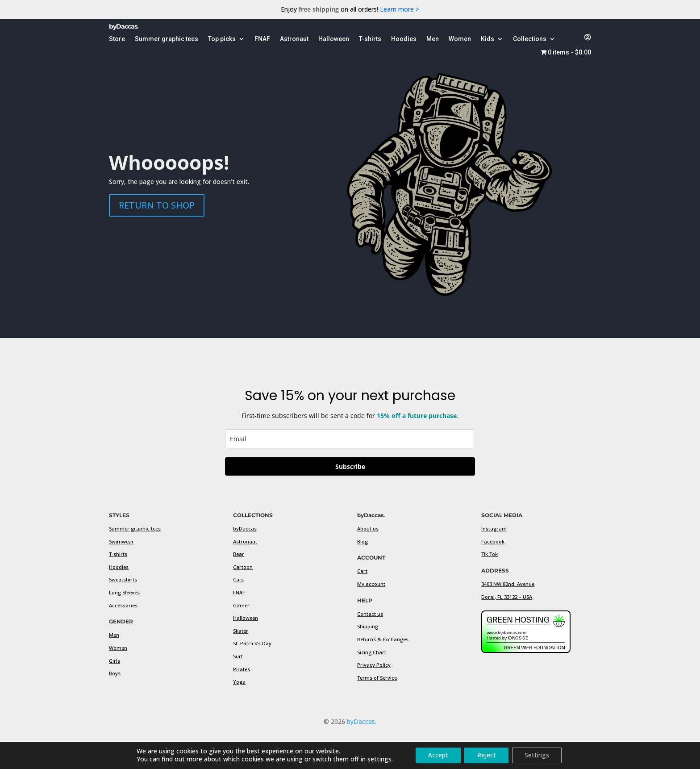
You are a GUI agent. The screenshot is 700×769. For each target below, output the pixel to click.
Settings (539, 755)
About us (368, 529)
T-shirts (118, 554)
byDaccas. (362, 721)
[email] (350, 439)
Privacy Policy (374, 665)
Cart (362, 571)
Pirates (242, 669)
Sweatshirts (123, 579)
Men (114, 635)
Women (118, 648)
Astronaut (245, 541)
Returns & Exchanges (383, 639)
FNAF (239, 592)
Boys (115, 673)
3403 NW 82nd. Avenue (508, 584)
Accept (437, 755)
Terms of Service (377, 678)
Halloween (246, 618)
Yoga (239, 682)
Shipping (368, 626)
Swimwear (121, 541)
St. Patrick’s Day (252, 643)
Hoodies (119, 567)
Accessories (123, 605)
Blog (362, 541)
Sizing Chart (372, 652)
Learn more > (400, 9)
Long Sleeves (124, 592)
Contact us (370, 614)
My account (371, 584)
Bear (239, 554)
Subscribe (350, 466)
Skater (241, 631)
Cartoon (243, 567)
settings (377, 759)
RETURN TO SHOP (157, 205)
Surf (238, 656)
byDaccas (245, 529)
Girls (115, 661)
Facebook (493, 541)
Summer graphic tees (135, 529)
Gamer (241, 605)
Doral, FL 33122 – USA (507, 597)
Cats (238, 579)
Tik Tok (490, 554)
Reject (487, 755)
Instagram (494, 529)
